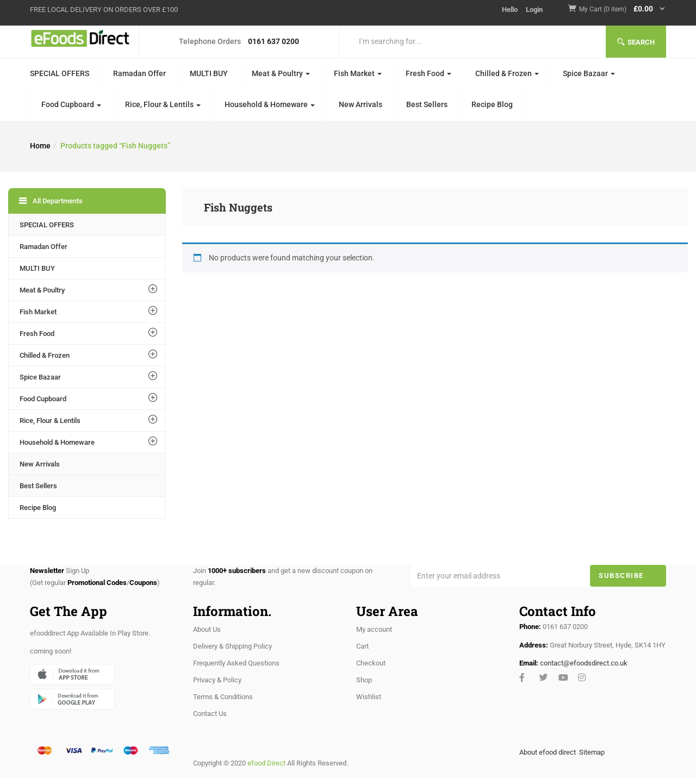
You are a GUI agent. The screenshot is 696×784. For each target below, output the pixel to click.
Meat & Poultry (281, 73)
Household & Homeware (270, 104)
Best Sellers (427, 104)
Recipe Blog (492, 104)
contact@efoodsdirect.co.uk (584, 663)
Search (636, 42)
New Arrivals (361, 104)
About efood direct (548, 752)
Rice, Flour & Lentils (163, 104)
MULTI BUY (209, 73)
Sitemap (592, 752)
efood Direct (266, 763)
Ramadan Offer (139, 73)
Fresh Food (428, 73)
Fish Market (358, 73)
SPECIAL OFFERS (60, 73)
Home (40, 146)
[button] (623, 10)
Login (534, 10)
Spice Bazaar (589, 73)
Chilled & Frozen (507, 73)
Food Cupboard (71, 104)
